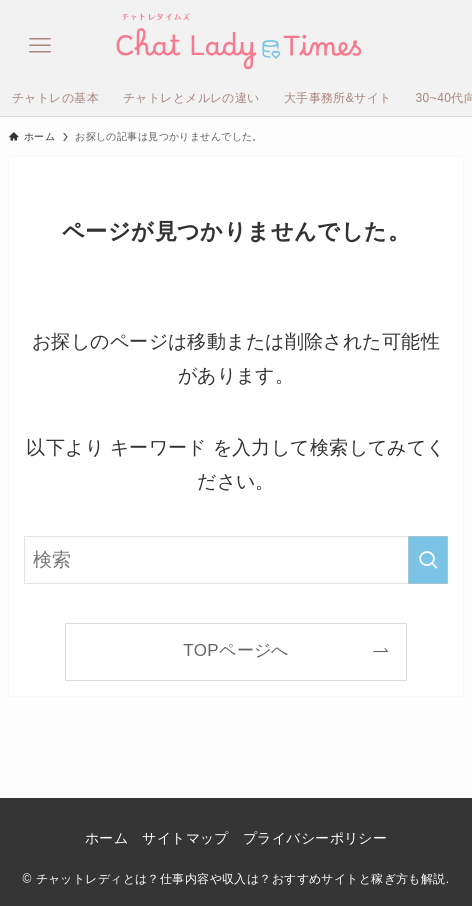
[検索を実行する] (428, 560)
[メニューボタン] (40, 40)
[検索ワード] (236, 560)
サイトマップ (185, 838)
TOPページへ (236, 650)
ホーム (106, 838)
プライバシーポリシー (315, 838)
